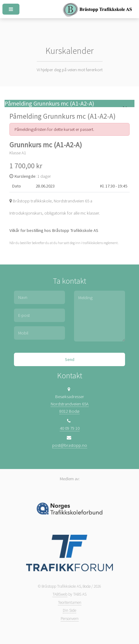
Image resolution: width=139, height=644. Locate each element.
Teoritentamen (70, 602)
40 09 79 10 (70, 428)
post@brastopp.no (70, 445)
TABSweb (60, 594)
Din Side (69, 610)
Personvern (70, 619)
